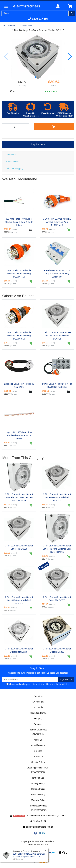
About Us (38, 740)
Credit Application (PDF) (38, 768)
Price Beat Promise (38, 806)
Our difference (38, 745)
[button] (36, 77)
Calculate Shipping (14, 168)
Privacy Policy (62, 684)
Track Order (38, 707)
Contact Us (38, 757)
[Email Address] (30, 680)
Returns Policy (38, 789)
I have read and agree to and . (38, 684)
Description (11, 155)
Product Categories (38, 730)
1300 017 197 (38, 19)
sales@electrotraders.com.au (38, 827)
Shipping (38, 719)
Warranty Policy (38, 800)
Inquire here (38, 144)
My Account (38, 702)
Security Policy (38, 795)
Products (38, 724)
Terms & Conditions (42, 684)
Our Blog (38, 751)
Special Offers (38, 762)
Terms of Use (38, 778)
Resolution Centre (38, 713)
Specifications (12, 162)
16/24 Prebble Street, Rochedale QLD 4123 (38, 816)
